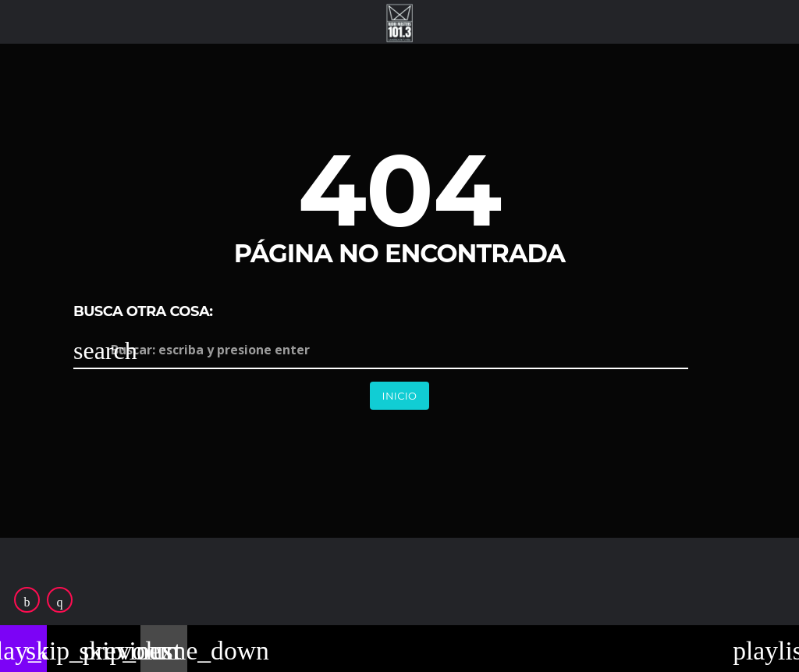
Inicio (400, 396)
